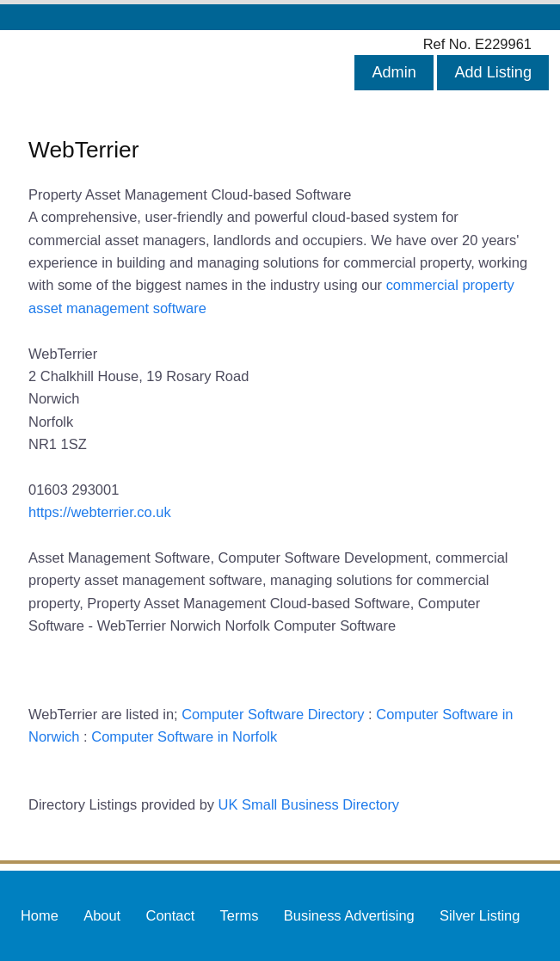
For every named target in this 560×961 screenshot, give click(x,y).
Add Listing (493, 72)
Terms (240, 915)
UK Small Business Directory (309, 804)
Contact (171, 915)
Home (40, 915)
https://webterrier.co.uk (100, 512)
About (102, 915)
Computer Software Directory (273, 714)
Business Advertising (349, 915)
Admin (394, 72)
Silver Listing (480, 915)
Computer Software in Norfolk (184, 736)
